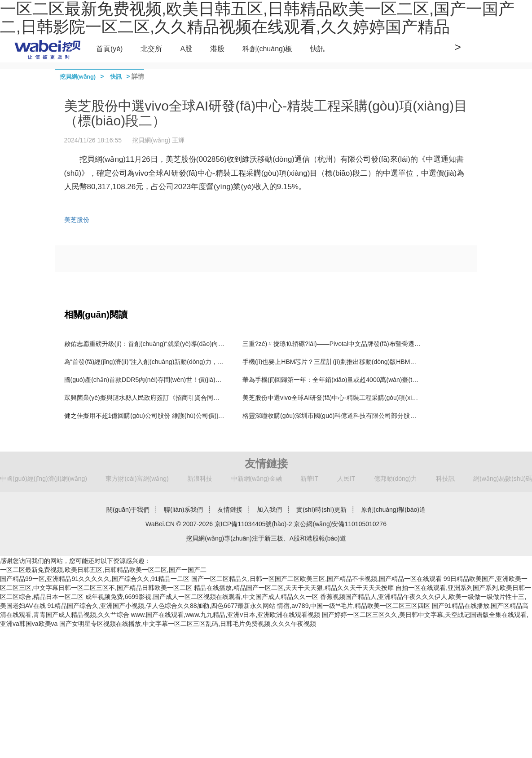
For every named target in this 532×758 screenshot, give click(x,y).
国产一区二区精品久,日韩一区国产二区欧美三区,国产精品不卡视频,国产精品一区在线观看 (317, 579)
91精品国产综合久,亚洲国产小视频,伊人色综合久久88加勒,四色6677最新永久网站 (162, 606)
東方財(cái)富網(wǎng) (137, 479)
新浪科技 (200, 479)
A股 (186, 49)
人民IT (346, 479)
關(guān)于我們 (128, 510)
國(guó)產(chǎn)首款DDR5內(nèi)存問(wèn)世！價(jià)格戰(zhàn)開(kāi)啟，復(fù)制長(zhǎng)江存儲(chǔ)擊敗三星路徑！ (234, 380)
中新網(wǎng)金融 (257, 479)
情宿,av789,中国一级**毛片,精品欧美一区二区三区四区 (354, 606)
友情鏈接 (230, 510)
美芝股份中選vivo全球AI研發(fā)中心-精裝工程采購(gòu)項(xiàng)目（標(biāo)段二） (360, 398)
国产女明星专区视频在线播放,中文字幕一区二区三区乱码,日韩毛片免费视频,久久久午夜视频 (188, 624)
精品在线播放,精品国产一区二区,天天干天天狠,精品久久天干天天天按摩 (294, 588)
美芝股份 (77, 220)
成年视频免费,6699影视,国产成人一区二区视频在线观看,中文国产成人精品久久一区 (202, 597)
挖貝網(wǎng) (78, 77)
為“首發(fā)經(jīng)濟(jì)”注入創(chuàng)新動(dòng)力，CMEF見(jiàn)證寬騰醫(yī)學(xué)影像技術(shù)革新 (213, 362)
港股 (217, 49)
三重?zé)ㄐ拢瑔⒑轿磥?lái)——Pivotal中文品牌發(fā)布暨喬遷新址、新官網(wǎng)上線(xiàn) (371, 344)
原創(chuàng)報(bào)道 (393, 510)
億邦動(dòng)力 (396, 479)
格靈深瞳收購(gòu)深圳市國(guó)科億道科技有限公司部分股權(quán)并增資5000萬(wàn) (366, 416)
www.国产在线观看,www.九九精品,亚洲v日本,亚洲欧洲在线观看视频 (226, 615)
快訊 (317, 49)
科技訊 (445, 479)
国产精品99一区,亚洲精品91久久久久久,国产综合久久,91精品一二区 (95, 579)
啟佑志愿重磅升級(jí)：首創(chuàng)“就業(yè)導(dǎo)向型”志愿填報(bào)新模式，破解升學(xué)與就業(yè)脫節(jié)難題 (230, 344)
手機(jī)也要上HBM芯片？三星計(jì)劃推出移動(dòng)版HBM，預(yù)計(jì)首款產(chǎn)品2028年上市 (380, 362)
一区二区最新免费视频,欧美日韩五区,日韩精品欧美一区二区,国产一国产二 (103, 570)
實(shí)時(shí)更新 (321, 510)
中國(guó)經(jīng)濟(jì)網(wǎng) (44, 479)
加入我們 (269, 510)
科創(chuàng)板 (267, 49)
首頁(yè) (110, 49)
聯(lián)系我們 (183, 510)
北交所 (151, 49)
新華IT (309, 479)
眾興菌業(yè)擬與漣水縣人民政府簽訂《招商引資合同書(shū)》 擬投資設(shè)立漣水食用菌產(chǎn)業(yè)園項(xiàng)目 (231, 398)
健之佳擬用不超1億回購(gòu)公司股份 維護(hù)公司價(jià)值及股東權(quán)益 (173, 416)
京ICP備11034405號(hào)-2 (253, 524)
